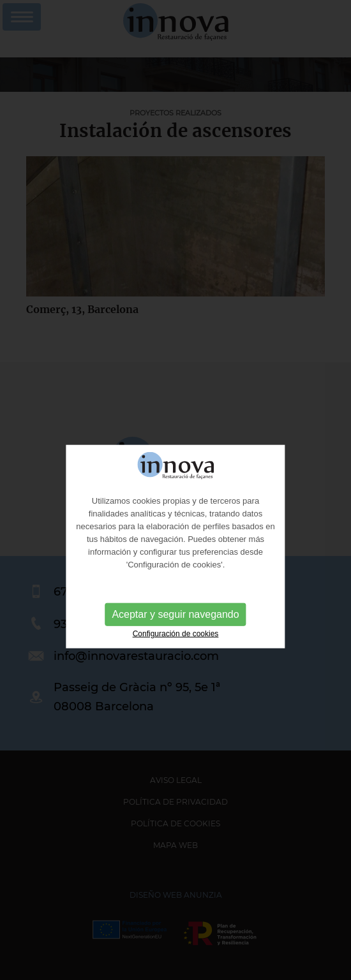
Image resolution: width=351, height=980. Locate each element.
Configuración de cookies (176, 643)
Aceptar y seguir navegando (175, 624)
